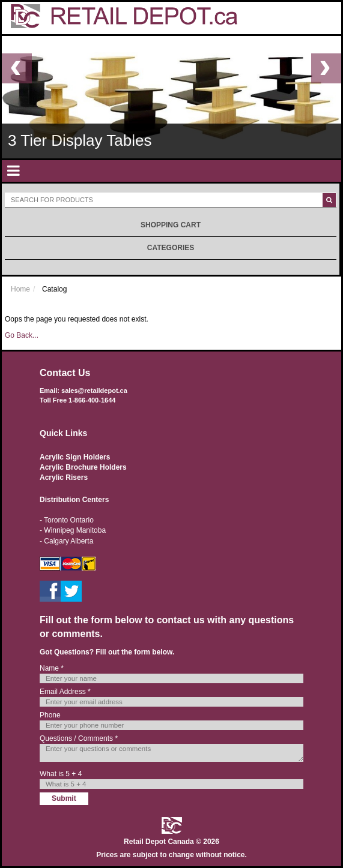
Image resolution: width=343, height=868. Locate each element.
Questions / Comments (79, 738)
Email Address (65, 692)
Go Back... (22, 335)
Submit (64, 798)
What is (61, 774)
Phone (50, 715)
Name (52, 668)
